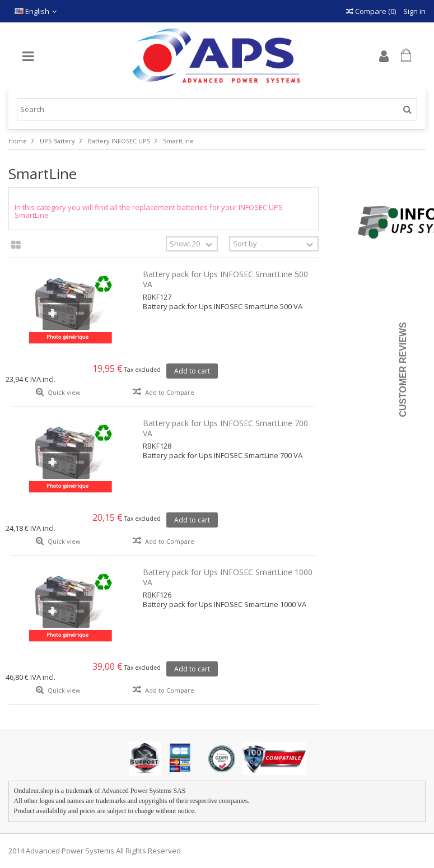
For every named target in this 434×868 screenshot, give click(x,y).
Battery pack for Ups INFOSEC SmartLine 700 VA (225, 428)
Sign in (414, 11)
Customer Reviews (403, 370)
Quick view (63, 392)
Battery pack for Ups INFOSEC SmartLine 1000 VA (228, 577)
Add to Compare (170, 392)
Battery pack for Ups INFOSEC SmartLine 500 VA (225, 279)
